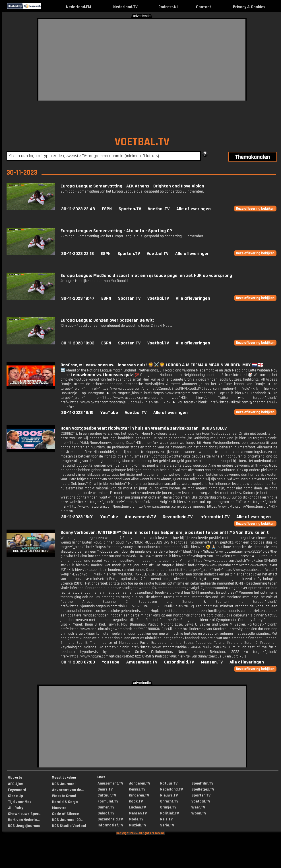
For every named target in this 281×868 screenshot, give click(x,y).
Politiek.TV (170, 813)
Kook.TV (136, 801)
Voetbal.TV (159, 209)
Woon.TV (199, 813)
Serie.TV (167, 825)
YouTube (109, 413)
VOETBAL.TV (142, 142)
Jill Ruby (16, 808)
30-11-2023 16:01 (77, 517)
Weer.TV (198, 807)
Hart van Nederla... (24, 820)
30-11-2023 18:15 (77, 413)
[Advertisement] (116, 59)
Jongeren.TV (140, 783)
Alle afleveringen (194, 209)
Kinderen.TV (139, 795)
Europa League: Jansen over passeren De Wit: (107, 320)
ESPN (107, 209)
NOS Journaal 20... (68, 820)
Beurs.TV (105, 789)
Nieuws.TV (169, 795)
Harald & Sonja (65, 802)
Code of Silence (65, 814)
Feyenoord (17, 790)
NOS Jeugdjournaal (25, 826)
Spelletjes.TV (203, 789)
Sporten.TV (130, 209)
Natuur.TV (169, 783)
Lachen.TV (137, 807)
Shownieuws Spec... (25, 814)
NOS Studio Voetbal (69, 826)
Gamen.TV (106, 807)
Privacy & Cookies (249, 7)
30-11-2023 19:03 (78, 343)
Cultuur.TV (107, 795)
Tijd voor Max (20, 802)
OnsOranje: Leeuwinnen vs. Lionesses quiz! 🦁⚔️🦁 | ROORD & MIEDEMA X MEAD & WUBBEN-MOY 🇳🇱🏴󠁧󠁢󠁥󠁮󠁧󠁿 (162, 365)
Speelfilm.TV (202, 783)
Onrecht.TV (169, 801)
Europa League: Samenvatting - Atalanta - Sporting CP (116, 231)
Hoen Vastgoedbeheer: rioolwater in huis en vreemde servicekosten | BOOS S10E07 (144, 428)
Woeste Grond (64, 796)
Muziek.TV (138, 825)
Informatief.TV (214, 517)
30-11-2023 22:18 (78, 254)
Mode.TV (136, 819)
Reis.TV (166, 819)
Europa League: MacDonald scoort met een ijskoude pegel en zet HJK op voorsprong (146, 276)
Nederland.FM (78, 7)
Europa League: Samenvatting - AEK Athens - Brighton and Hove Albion (132, 186)
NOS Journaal (64, 784)
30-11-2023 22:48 (78, 209)
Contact (204, 7)
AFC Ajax (15, 784)
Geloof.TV (106, 813)
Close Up (16, 796)
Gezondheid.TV (178, 517)
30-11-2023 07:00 (78, 662)
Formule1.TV (108, 801)
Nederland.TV (125, 7)
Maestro (59, 808)
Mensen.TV (212, 662)
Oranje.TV (168, 807)
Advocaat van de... (68, 790)
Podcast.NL (169, 7)
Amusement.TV (140, 517)
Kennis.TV (137, 789)
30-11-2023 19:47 (78, 298)
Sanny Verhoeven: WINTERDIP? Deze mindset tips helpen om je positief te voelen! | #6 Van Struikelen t (165, 533)
